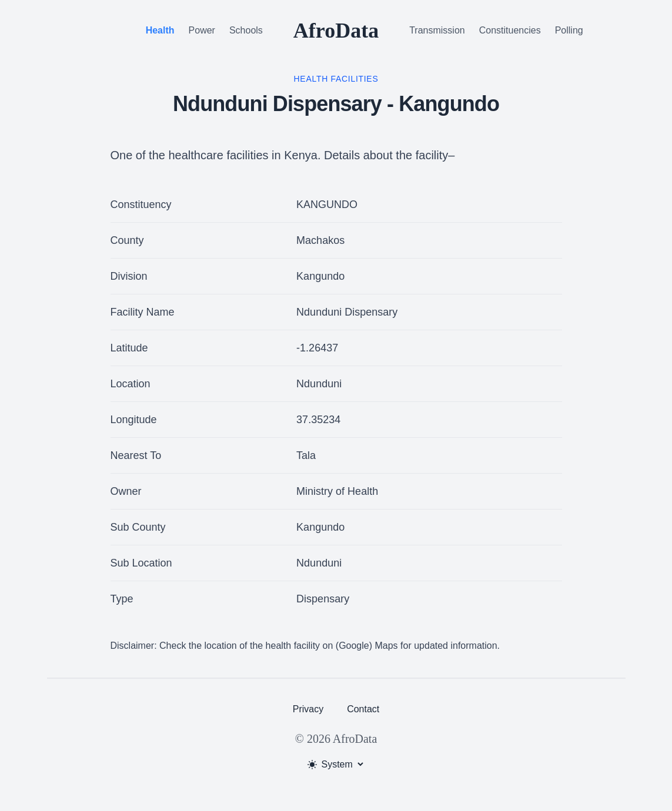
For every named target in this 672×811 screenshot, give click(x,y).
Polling (569, 30)
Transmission (437, 30)
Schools (246, 30)
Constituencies (510, 30)
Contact (363, 709)
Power (202, 30)
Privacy (308, 709)
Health (160, 30)
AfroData (336, 31)
